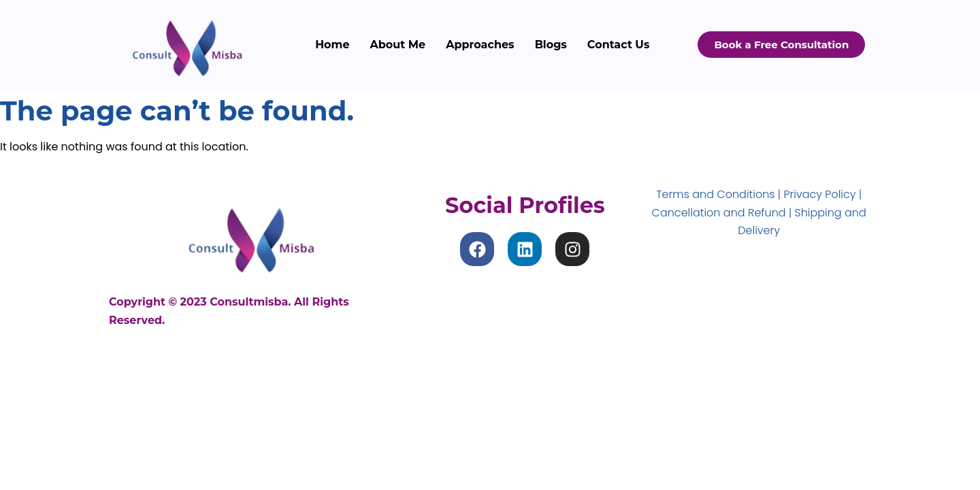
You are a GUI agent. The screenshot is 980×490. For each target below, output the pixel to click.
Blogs (551, 45)
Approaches (480, 45)
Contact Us (619, 45)
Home (332, 45)
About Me (398, 45)
